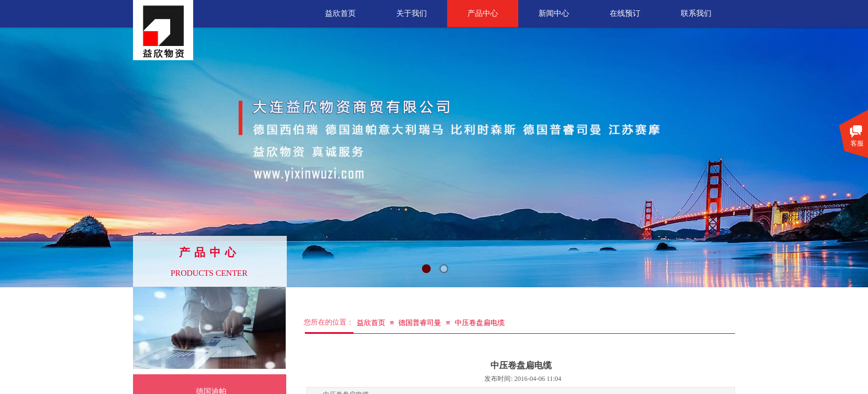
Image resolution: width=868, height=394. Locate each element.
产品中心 (483, 13)
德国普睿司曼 (420, 323)
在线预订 (625, 13)
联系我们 (696, 13)
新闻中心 (554, 13)
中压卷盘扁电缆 (480, 323)
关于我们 (412, 13)
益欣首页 (340, 13)
